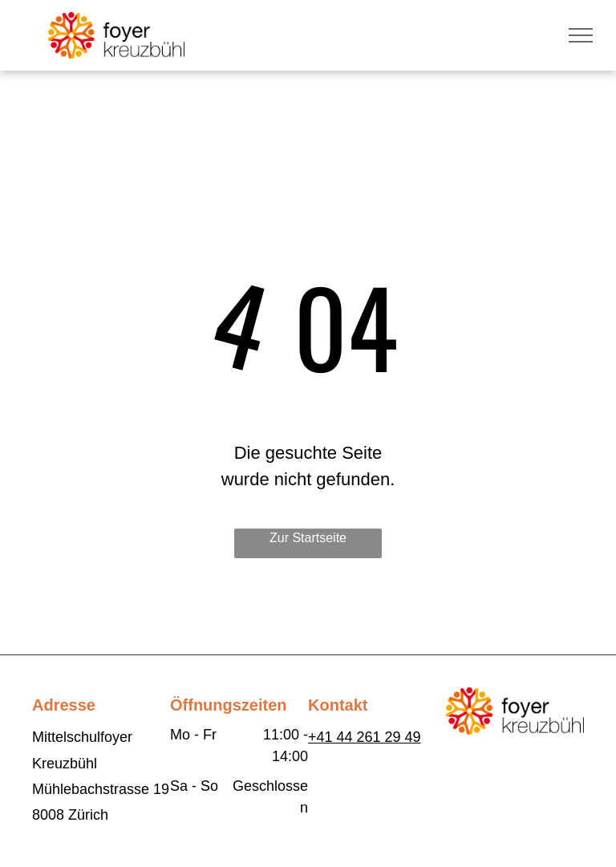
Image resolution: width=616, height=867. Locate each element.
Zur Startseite (308, 538)
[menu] (581, 35)
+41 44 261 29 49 (365, 737)
